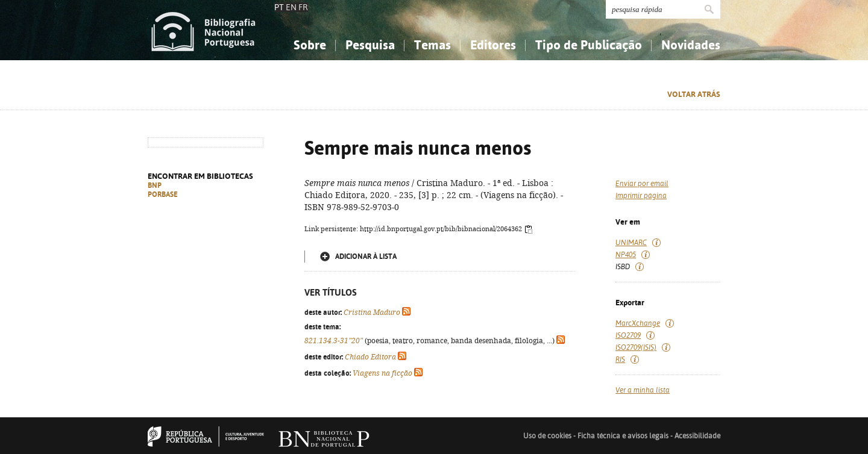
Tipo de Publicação (589, 45)
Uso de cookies (547, 436)
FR (303, 7)
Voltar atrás (694, 94)
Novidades (691, 45)
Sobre (310, 45)
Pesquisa (370, 45)
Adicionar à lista (366, 257)
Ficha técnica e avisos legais (623, 436)
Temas (432, 45)
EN (291, 7)
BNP (155, 185)
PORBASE (163, 194)
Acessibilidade (697, 436)
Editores (493, 45)
